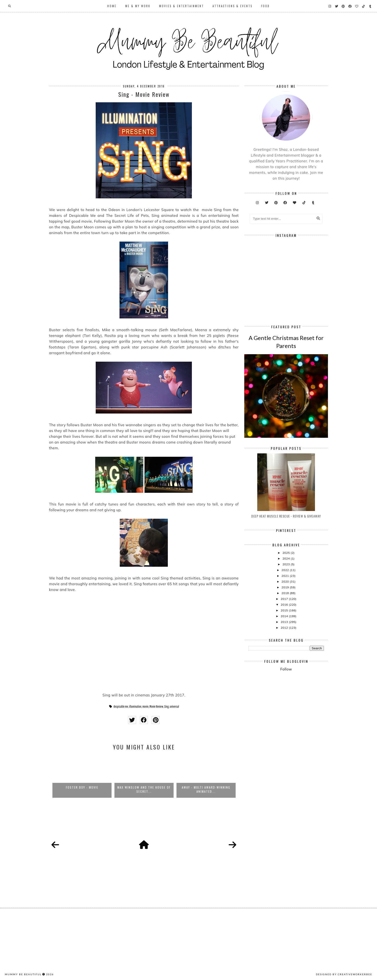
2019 (286, 587)
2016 (285, 605)
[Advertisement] (313, 715)
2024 (287, 558)
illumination (135, 706)
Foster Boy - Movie (82, 787)
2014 (285, 616)
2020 (286, 581)
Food (265, 6)
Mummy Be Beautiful (23, 974)
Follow (286, 669)
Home (112, 6)
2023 (287, 564)
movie (145, 706)
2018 (286, 593)
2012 (285, 628)
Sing (167, 706)
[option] (82, 776)
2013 (285, 622)
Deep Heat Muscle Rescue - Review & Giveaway (286, 516)
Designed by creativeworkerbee (344, 974)
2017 (285, 599)
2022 (286, 570)
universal (174, 706)
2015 (285, 610)
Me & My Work (138, 6)
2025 (287, 553)
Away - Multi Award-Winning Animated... (206, 789)
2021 (286, 576)
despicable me (121, 706)
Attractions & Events (232, 6)
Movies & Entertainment (182, 6)
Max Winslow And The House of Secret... (144, 789)
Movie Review (156, 706)
